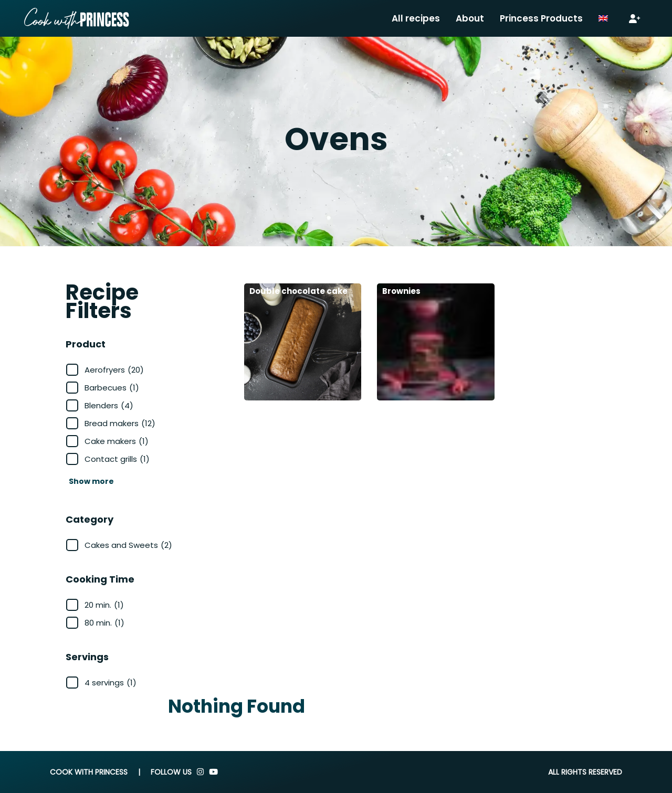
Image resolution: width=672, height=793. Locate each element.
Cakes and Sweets (128, 545)
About (470, 18)
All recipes (416, 18)
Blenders (109, 405)
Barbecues (112, 388)
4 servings (111, 683)
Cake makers (117, 441)
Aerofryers (114, 370)
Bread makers (120, 423)
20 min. (104, 605)
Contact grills (117, 459)
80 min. (104, 623)
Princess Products (541, 18)
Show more (91, 481)
